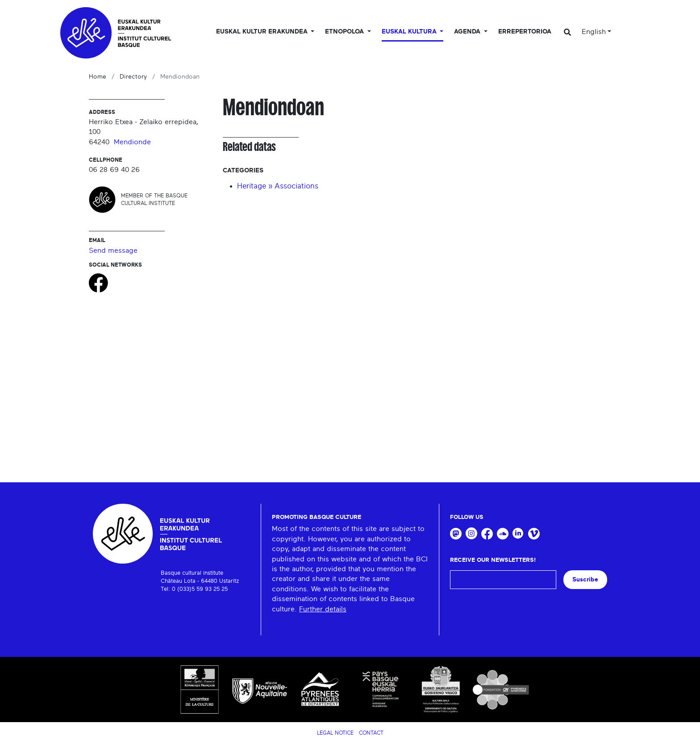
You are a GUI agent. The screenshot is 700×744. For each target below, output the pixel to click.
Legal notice (335, 733)
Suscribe (585, 579)
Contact (371, 733)
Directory (133, 77)
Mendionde (132, 142)
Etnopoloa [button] (345, 32)
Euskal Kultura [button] (410, 32)
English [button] (594, 32)
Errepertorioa (525, 32)
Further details (323, 609)
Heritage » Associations (278, 186)
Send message (113, 251)
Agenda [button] (468, 32)
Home (98, 77)
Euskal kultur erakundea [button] (263, 32)
